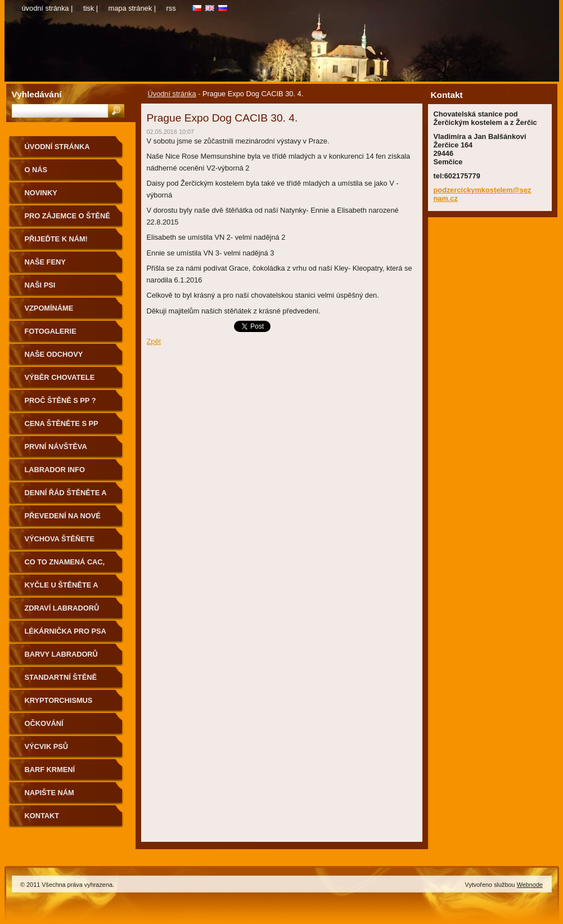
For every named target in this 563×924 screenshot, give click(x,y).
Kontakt (42, 816)
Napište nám (49, 793)
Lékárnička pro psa (66, 631)
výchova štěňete (60, 539)
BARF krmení (50, 770)
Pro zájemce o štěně (67, 216)
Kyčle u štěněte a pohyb (62, 589)
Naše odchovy (54, 354)
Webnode (530, 885)
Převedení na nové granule (63, 520)
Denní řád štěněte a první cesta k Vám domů (66, 497)
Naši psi (40, 285)
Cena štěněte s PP (62, 423)
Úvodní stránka (172, 94)
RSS (171, 8)
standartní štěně (61, 677)
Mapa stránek (130, 8)
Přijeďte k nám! (56, 239)
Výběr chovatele (60, 377)
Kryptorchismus (59, 700)
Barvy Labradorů (61, 654)
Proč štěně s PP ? (60, 400)
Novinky (41, 193)
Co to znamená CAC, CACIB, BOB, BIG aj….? (67, 566)
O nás (36, 170)
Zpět (154, 341)
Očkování (44, 723)
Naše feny (45, 262)
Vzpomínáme (49, 308)
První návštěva (56, 447)
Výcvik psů (47, 746)
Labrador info (55, 470)
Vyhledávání (37, 94)
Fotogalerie (51, 331)
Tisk (89, 8)
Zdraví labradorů (62, 608)
